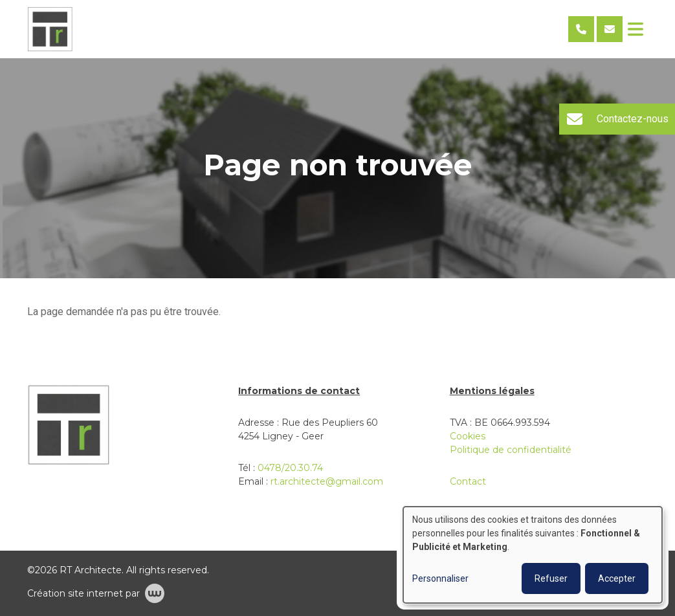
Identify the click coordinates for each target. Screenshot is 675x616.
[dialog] (533, 555)
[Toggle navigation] (636, 29)
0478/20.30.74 (290, 468)
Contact (468, 481)
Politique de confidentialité (511, 450)
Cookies (468, 436)
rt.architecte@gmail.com (327, 481)
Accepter (617, 578)
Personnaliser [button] (440, 578)
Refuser (551, 578)
